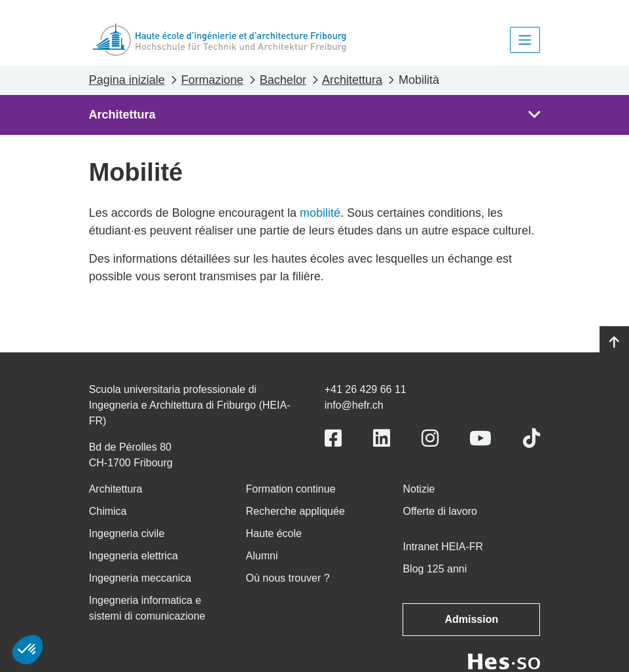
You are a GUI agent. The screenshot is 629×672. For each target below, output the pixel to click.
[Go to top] (614, 343)
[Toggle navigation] (525, 40)
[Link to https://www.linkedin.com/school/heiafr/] (382, 439)
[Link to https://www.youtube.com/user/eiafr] (480, 439)
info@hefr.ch (354, 405)
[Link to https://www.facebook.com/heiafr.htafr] (333, 439)
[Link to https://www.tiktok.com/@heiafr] (531, 439)
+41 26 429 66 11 (366, 389)
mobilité (320, 213)
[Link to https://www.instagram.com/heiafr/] (430, 439)
